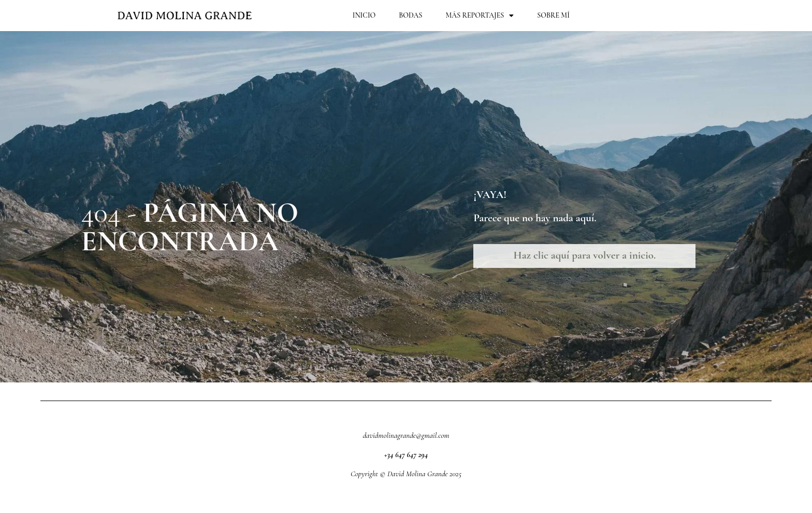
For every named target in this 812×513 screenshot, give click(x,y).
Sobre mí (553, 15)
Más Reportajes (480, 16)
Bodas (410, 15)
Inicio (364, 15)
